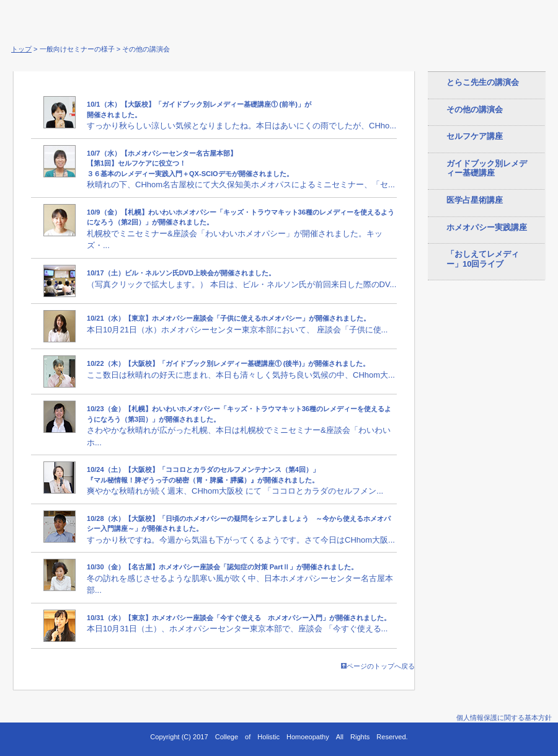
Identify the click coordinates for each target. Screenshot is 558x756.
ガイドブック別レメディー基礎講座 (487, 168)
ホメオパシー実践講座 (487, 227)
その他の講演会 (475, 109)
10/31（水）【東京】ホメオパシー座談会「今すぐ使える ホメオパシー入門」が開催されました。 (239, 618)
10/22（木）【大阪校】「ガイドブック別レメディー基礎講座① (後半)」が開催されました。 (228, 363)
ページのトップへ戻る (378, 666)
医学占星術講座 (475, 200)
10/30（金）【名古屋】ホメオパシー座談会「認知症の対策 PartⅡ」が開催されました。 (222, 567)
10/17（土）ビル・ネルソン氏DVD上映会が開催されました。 (181, 273)
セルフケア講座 (475, 136)
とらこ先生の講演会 (483, 82)
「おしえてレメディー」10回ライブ (483, 259)
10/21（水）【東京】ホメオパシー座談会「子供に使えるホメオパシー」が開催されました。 (228, 318)
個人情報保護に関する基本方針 (504, 718)
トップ (21, 49)
